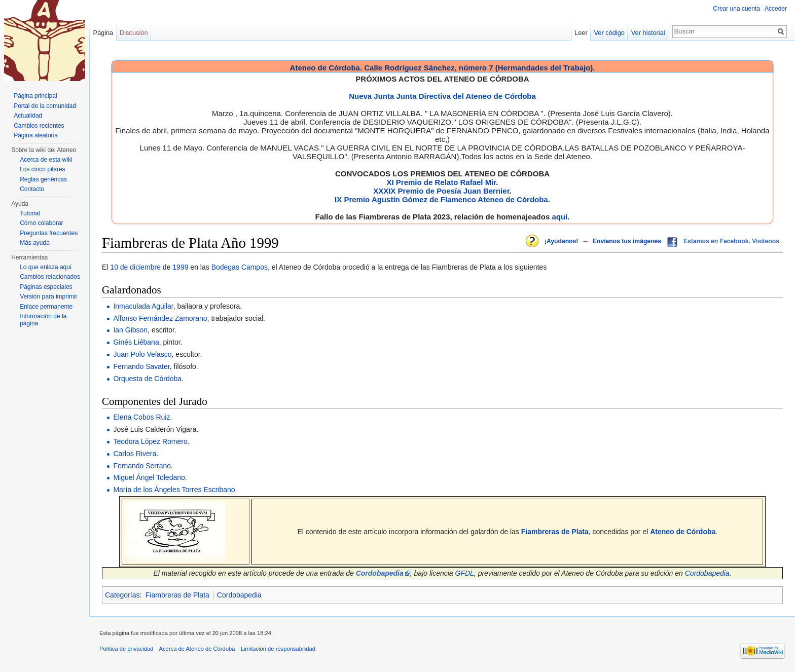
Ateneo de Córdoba (683, 532)
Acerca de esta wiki (46, 160)
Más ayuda (35, 243)
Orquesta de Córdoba (147, 379)
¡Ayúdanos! (561, 241)
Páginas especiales (46, 287)
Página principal (35, 96)
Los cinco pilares (42, 169)
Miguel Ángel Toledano (149, 477)
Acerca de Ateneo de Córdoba (197, 649)
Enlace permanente (46, 307)
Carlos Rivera (135, 454)
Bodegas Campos (240, 267)
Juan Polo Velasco (142, 354)
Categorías (122, 595)
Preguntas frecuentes (49, 233)
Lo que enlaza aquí (46, 267)
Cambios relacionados (50, 277)
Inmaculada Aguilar (143, 306)
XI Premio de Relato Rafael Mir (441, 182)
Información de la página (43, 320)
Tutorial (30, 213)
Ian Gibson (130, 330)
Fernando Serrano (142, 466)
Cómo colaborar (41, 223)
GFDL (465, 573)
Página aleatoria (36, 135)
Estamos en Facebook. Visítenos (731, 241)
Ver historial (648, 33)
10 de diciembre (135, 267)
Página (103, 33)
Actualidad (28, 116)
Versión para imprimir (48, 296)
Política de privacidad (126, 649)
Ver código (609, 33)
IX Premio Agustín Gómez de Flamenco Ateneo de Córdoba (441, 199)
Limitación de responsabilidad (278, 649)
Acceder (776, 9)
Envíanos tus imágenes (627, 241)
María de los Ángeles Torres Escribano (174, 490)
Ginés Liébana (136, 342)
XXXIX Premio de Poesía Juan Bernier (441, 191)
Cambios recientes (39, 126)
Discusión (134, 33)
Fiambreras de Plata (555, 532)
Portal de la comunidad (45, 106)
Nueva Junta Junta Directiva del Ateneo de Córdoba (442, 96)
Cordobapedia (707, 573)
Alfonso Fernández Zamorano (160, 318)
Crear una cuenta (736, 9)
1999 (180, 267)
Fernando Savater (141, 366)
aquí (559, 217)
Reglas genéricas (43, 179)
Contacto (32, 189)
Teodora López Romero (150, 441)
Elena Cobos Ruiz (141, 417)
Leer (581, 33)
